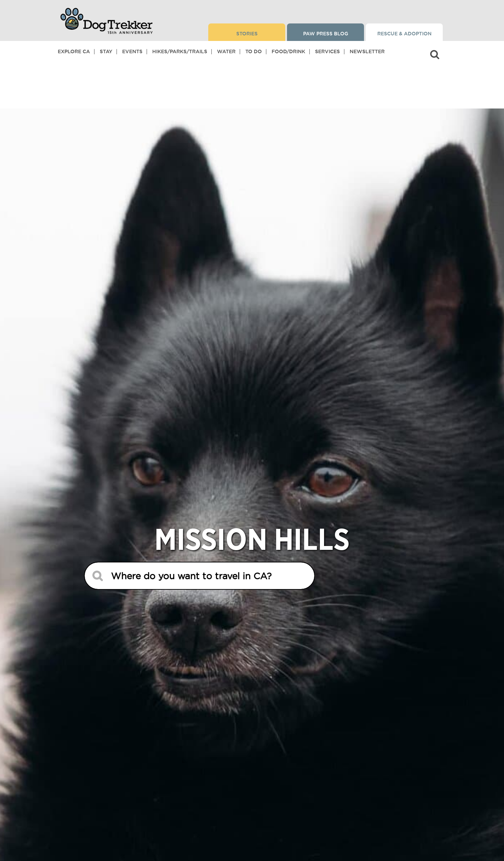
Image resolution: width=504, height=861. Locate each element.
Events (132, 51)
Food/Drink (288, 51)
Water (226, 51)
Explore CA (74, 51)
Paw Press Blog (326, 34)
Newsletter (367, 51)
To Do (254, 51)
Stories (247, 34)
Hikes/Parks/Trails (180, 51)
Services (327, 51)
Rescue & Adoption (404, 34)
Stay (106, 51)
